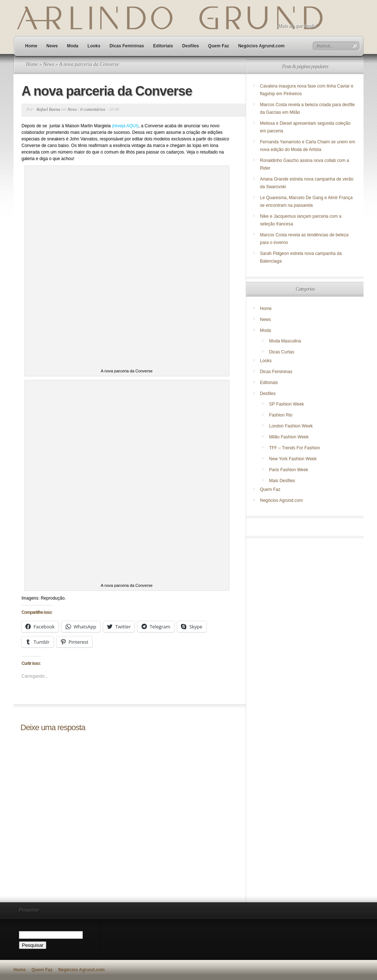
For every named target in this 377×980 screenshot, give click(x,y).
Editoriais (163, 46)
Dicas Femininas (127, 46)
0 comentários (93, 109)
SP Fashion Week (287, 404)
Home (31, 46)
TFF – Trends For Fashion (294, 448)
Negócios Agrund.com (261, 46)
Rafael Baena (48, 109)
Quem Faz (219, 46)
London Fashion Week (291, 426)
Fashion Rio (281, 415)
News (52, 46)
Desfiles (191, 46)
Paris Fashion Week (289, 470)
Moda (73, 46)
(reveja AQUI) (125, 126)
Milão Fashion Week (289, 437)
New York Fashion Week (293, 459)
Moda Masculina (285, 341)
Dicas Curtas (282, 352)
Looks (94, 46)
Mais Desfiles (282, 481)
